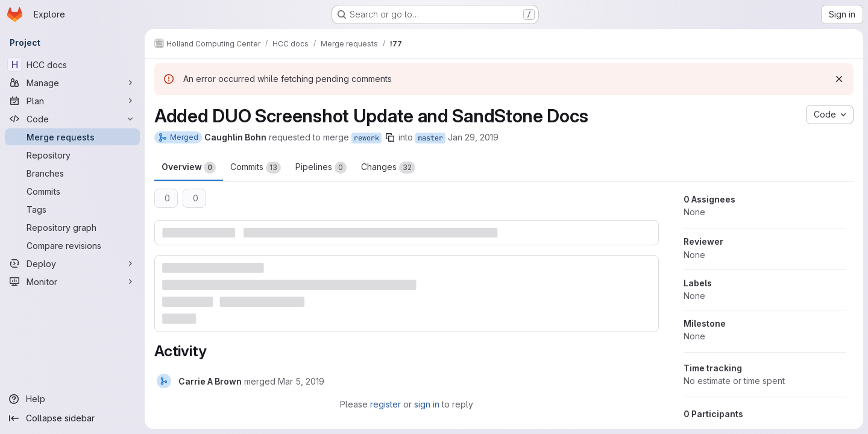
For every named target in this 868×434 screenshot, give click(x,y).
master (430, 138)
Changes (388, 168)
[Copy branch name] (390, 137)
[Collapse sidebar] (72, 418)
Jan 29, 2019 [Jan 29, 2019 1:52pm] (473, 137)
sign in (427, 404)
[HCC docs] (72, 64)
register (385, 404)
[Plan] (72, 101)
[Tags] (72, 209)
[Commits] (72, 191)
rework (366, 138)
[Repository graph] (72, 227)
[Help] (72, 399)
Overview (189, 168)
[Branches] (72, 173)
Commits (256, 168)
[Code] (72, 119)
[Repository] (72, 155)
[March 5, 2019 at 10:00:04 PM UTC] (301, 381)
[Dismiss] (839, 79)
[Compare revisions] (72, 245)
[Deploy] (72, 263)
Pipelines (321, 168)
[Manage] (72, 83)
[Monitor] (72, 281)
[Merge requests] (72, 137)
